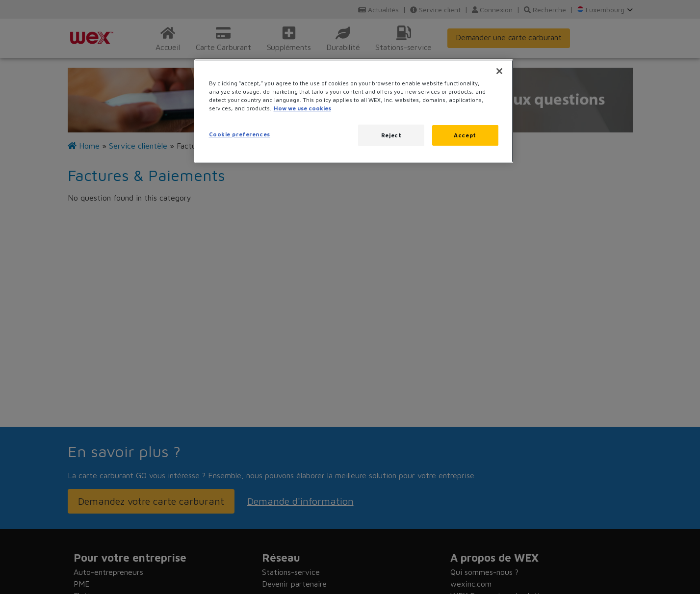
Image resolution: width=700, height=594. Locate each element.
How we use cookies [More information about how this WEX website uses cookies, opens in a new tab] (302, 108)
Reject (391, 135)
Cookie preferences (240, 134)
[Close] (499, 71)
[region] (354, 111)
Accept (465, 135)
